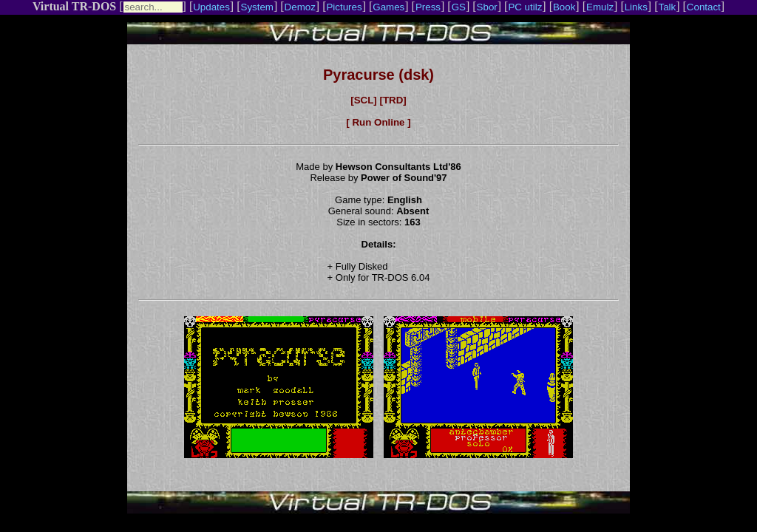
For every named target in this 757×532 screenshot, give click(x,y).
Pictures (344, 7)
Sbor (487, 7)
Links (636, 7)
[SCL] (364, 100)
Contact (704, 7)
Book (564, 7)
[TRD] (393, 100)
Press (428, 7)
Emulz (600, 7)
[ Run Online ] (378, 122)
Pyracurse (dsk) (378, 75)
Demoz (300, 7)
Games (388, 7)
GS (459, 7)
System (257, 7)
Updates (211, 7)
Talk (667, 7)
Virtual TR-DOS (74, 6)
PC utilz (525, 7)
